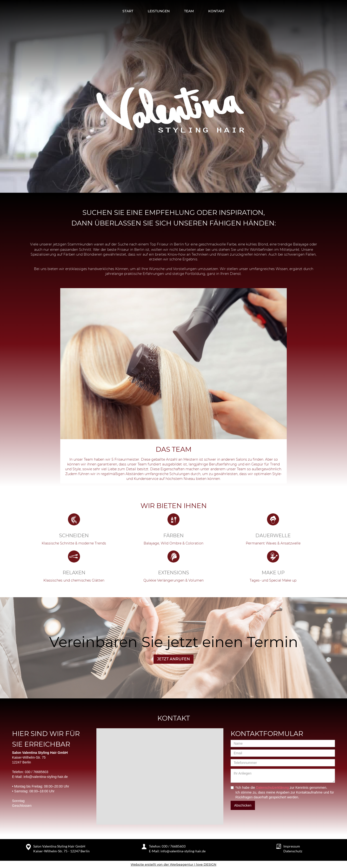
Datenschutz (293, 851)
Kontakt (216, 11)
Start (128, 11)
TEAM (189, 11)
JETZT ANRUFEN (173, 659)
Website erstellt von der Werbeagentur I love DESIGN (173, 864)
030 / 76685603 (37, 772)
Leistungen (159, 11)
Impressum (292, 846)
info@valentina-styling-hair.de (46, 777)
